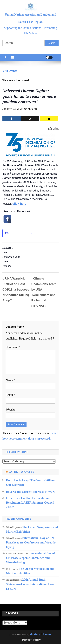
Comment (13, 347)
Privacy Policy (31, 640)
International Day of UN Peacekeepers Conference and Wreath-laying (31, 542)
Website (11, 409)
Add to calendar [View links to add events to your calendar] (19, 233)
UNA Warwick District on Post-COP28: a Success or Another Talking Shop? (16, 289)
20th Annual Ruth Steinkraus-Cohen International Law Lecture (30, 584)
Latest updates (21, 472)
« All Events (10, 71)
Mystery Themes (40, 634)
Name (10, 380)
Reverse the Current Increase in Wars (30, 492)
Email (10, 395)
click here (19, 204)
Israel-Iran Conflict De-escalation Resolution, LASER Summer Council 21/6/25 (30, 503)
